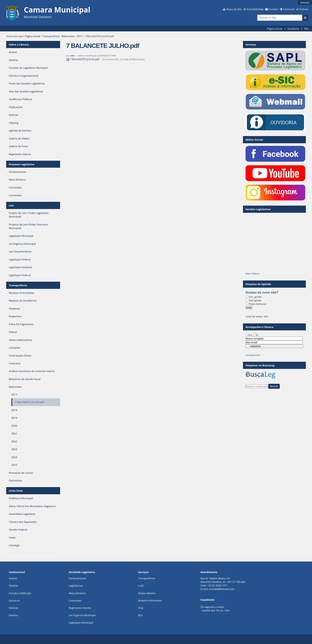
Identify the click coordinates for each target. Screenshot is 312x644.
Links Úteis (16, 491)
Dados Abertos (147, 593)
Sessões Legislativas (258, 209)
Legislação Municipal (81, 623)
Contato (273, 9)
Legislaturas (76, 586)
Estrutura (14, 600)
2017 (80, 36)
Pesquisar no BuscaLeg (260, 365)
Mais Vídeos (253, 274)
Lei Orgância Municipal (82, 615)
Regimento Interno (80, 608)
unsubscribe (253, 355)
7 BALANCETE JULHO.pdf (83, 59)
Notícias (14, 608)
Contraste (289, 9)
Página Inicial (275, 29)
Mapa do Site (234, 9)
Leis (11, 205)
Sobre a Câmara (19, 44)
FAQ (141, 608)
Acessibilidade (255, 9)
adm (73, 56)
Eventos (13, 615)
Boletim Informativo (150, 600)
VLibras (304, 9)
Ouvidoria (293, 29)
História (13, 586)
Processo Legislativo (21, 164)
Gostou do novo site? (262, 293)
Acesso (13, 578)
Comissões (75, 600)
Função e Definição (20, 593)
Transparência (51, 36)
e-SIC (141, 586)
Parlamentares (77, 578)
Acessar (305, 2)
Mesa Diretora (77, 593)
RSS (306, 29)
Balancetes (68, 36)
